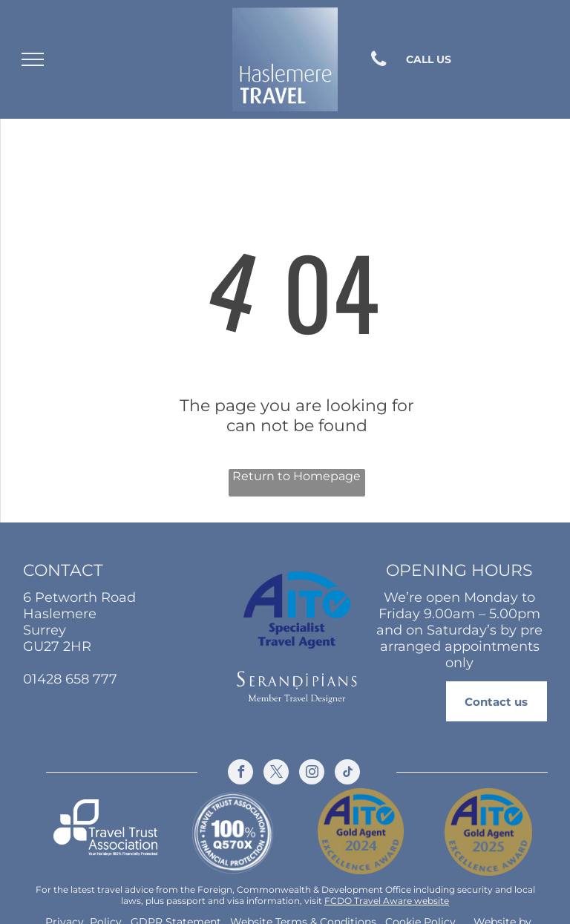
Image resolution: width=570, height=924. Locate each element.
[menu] (33, 59)
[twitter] (276, 774)
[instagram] (312, 774)
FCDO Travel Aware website (387, 901)
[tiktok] (347, 774)
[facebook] (240, 774)
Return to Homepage (297, 476)
